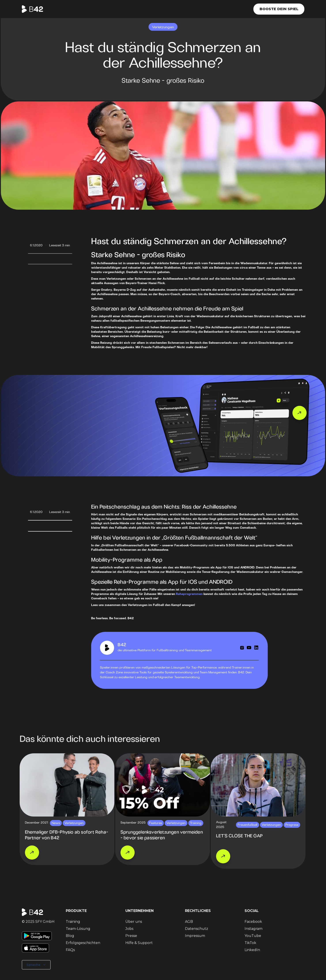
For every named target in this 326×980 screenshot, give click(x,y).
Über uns (134, 922)
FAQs (70, 950)
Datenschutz (197, 929)
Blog (70, 936)
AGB (189, 922)
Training (73, 922)
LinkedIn (252, 950)
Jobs (129, 929)
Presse (131, 936)
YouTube (253, 936)
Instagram (253, 929)
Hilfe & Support (139, 943)
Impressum (195, 936)
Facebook (253, 922)
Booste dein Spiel (279, 9)
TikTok (250, 943)
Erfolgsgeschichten (83, 943)
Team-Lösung (78, 929)
